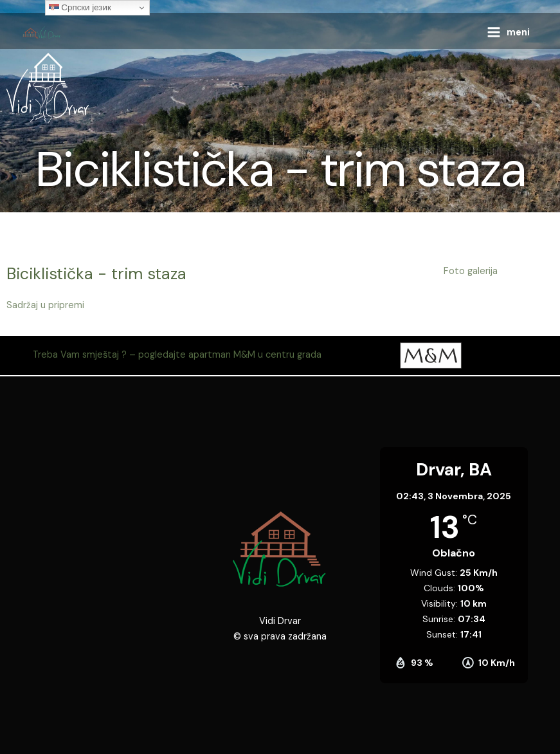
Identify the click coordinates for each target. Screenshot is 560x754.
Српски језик (80, 8)
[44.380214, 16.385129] (106, 575)
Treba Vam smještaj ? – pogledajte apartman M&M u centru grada (177, 355)
